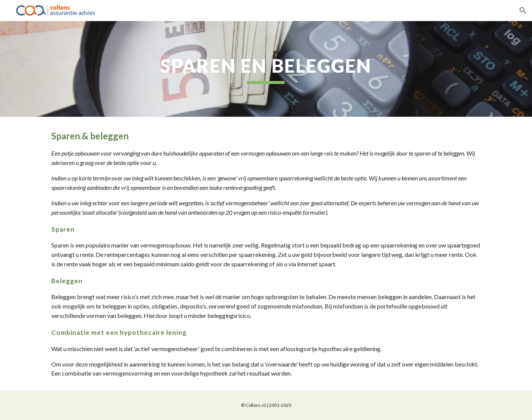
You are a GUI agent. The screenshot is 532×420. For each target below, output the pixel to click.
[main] (266, 69)
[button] (523, 11)
